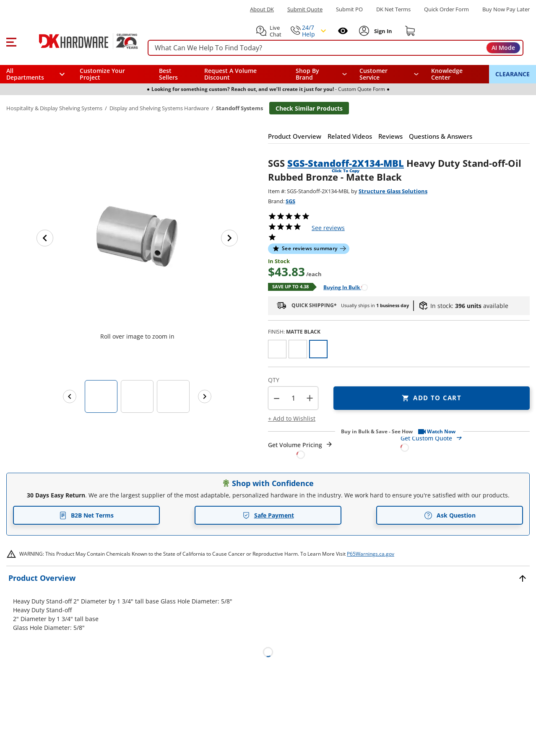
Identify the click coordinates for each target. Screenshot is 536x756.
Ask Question (450, 515)
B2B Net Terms (86, 515)
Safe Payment (268, 515)
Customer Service (373, 74)
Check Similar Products (309, 108)
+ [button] (310, 398)
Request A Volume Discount (230, 74)
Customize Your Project (102, 74)
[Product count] (293, 398)
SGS (290, 201)
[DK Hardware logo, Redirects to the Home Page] (79, 41)
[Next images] (205, 396)
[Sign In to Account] (382, 31)
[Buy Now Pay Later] (506, 9)
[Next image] (229, 238)
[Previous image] (45, 238)
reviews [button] (328, 228)
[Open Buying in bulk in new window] (342, 287)
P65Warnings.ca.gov (371, 554)
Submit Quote (305, 9)
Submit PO (349, 9)
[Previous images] (70, 396)
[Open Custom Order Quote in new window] (465, 442)
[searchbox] (336, 48)
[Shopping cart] (410, 31)
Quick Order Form (446, 9)
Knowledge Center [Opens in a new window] (447, 74)
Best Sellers (168, 74)
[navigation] (389, 74)
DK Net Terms (393, 9)
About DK (262, 9)
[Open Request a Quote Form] (301, 450)
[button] (11, 41)
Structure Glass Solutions (393, 191)
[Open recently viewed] (343, 31)
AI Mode (503, 48)
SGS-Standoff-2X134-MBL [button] (346, 163)
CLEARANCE (513, 74)
